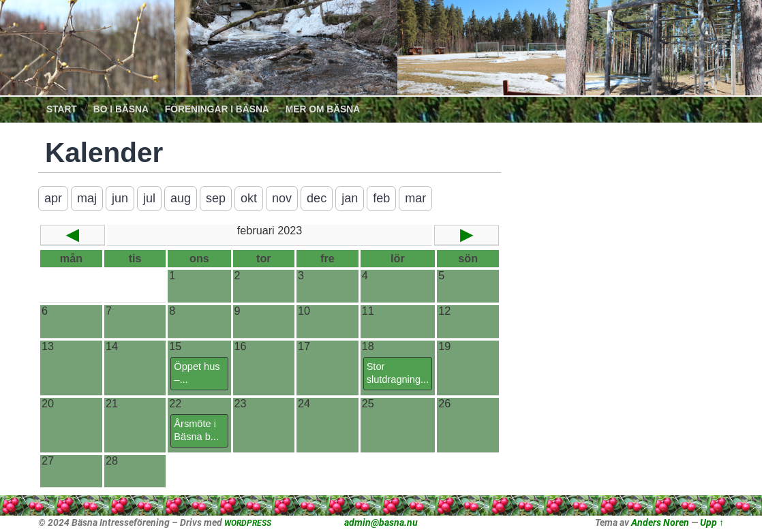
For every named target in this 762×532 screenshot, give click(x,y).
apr (53, 198)
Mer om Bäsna (323, 109)
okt (249, 198)
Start (62, 109)
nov (282, 198)
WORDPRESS (248, 523)
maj (87, 198)
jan (350, 198)
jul (149, 198)
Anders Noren (660, 522)
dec (317, 198)
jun (120, 198)
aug (181, 198)
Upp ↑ (712, 522)
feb (381, 198)
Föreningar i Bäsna (217, 109)
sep (216, 198)
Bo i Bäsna (121, 109)
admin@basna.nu (381, 522)
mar (415, 198)
